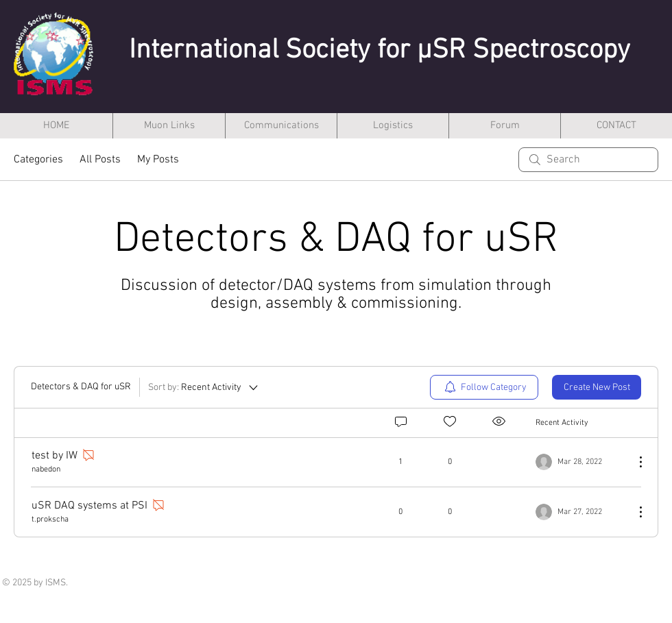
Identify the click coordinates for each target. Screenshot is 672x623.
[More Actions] (634, 462)
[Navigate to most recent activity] (580, 462)
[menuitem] (484, 387)
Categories (38, 160)
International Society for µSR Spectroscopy (380, 51)
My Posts (158, 160)
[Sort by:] (204, 387)
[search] (588, 160)
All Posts (100, 160)
